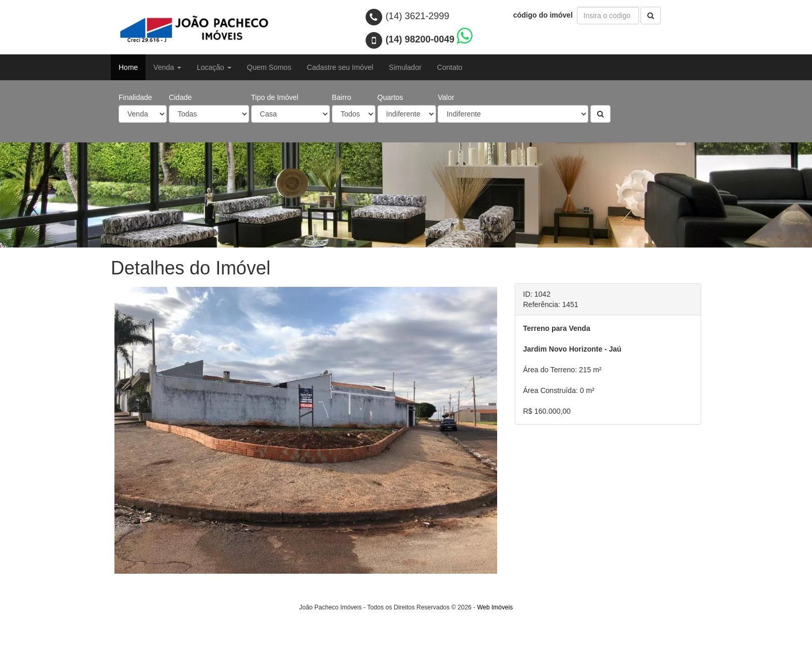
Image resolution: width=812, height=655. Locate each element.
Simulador (405, 67)
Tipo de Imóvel (275, 97)
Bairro (342, 97)
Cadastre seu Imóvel (340, 67)
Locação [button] (214, 67)
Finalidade (135, 97)
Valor (446, 97)
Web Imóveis (495, 648)
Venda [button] (167, 67)
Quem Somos (269, 67)
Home (128, 67)
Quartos (390, 97)
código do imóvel (544, 15)
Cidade (180, 97)
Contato (450, 67)
